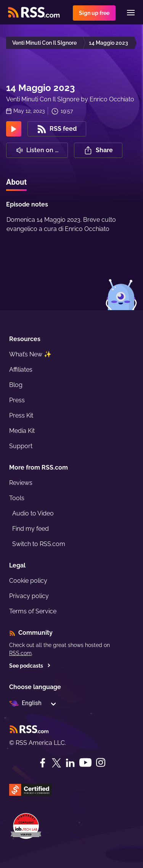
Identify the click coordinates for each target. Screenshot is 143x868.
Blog (16, 385)
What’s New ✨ (30, 354)
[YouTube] (85, 763)
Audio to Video (33, 513)
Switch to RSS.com (39, 544)
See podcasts (30, 666)
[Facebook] (43, 763)
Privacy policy (29, 596)
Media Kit (22, 431)
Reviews (21, 483)
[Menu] (131, 13)
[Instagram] (101, 763)
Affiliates (21, 370)
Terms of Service (33, 611)
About (16, 182)
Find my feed (31, 529)
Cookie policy (28, 581)
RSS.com (20, 653)
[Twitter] (56, 763)
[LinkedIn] (70, 763)
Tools (17, 498)
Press (17, 400)
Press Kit (21, 415)
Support (21, 446)
